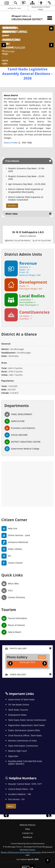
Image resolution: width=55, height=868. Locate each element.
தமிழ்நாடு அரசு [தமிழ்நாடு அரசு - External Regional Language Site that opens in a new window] (14, 8)
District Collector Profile (18, 212)
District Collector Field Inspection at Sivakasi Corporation (26, 170)
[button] (4, 31)
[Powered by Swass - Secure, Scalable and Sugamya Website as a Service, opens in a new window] (27, 840)
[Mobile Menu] (50, 18)
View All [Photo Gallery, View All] (42, 629)
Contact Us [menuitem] (28, 805)
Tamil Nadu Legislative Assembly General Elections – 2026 (27, 45)
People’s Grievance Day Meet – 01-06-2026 (26, 141)
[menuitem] (6, 3)
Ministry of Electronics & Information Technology (21, 824)
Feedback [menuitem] (27, 809)
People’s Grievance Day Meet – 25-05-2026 (26, 149)
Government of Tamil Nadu (41, 8)
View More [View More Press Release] (12, 177)
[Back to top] (48, 861)
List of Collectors (42, 212)
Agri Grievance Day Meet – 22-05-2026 (27, 156)
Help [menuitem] (27, 801)
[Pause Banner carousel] (51, 28)
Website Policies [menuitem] (28, 797)
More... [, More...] (11, 778)
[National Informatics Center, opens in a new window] (28, 851)
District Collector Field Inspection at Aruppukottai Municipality (26, 162)
